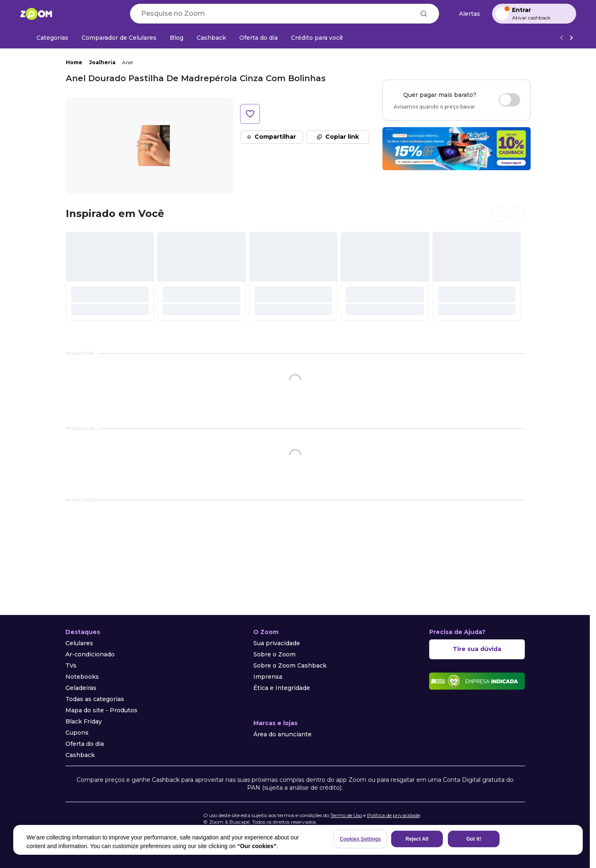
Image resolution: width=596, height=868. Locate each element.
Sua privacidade (277, 643)
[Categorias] (47, 38)
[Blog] (177, 38)
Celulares (79, 643)
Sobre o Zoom (274, 654)
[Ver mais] (571, 38)
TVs (71, 665)
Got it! (473, 839)
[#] (110, 276)
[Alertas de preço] (466, 14)
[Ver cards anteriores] (499, 215)
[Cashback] (211, 38)
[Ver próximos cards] (517, 215)
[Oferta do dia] (258, 38)
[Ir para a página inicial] (36, 14)
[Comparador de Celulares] (119, 38)
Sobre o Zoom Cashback (290, 665)
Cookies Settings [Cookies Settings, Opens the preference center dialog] (360, 839)
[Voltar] (561, 38)
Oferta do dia (85, 744)
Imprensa (268, 677)
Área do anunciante (282, 734)
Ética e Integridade (282, 688)
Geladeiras (81, 688)
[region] (298, 840)
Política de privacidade (394, 815)
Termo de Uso (346, 815)
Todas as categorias (95, 699)
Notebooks (82, 677)
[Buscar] (424, 14)
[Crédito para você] (317, 38)
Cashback (80, 755)
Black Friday (84, 721)
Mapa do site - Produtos (101, 710)
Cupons (77, 733)
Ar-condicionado (90, 654)
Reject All (417, 839)
